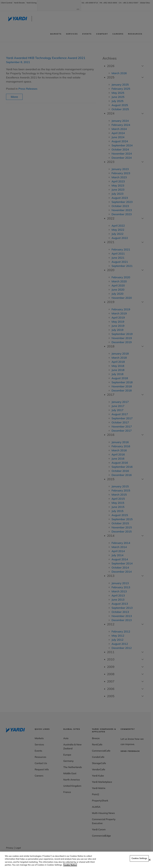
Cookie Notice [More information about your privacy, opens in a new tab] (70, 865)
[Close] (150, 860)
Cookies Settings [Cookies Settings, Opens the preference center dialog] (139, 858)
